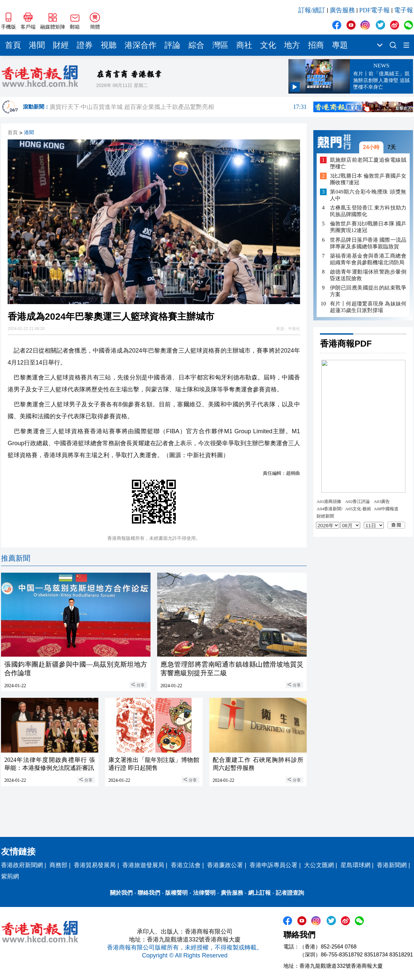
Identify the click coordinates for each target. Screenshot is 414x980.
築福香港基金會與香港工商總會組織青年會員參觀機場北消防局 (368, 259)
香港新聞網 (392, 865)
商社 (244, 45)
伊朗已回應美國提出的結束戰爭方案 (368, 291)
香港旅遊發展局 (143, 865)
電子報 (404, 10)
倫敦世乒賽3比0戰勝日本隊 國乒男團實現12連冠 (368, 227)
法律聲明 (204, 893)
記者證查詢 (290, 893)
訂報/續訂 (312, 10)
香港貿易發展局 (95, 865)
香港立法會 (186, 865)
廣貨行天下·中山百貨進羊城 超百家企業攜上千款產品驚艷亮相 (178, 107)
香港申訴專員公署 (273, 865)
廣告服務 (342, 10)
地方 (292, 45)
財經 (61, 45)
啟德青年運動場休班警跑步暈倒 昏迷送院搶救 (368, 275)
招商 (316, 45)
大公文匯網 (319, 865)
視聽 (109, 45)
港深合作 (141, 45)
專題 (340, 45)
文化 (268, 45)
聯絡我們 (149, 893)
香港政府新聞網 (22, 865)
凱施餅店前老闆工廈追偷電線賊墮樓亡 (368, 163)
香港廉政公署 (225, 865)
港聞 (37, 45)
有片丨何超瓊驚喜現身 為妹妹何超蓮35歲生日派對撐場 (368, 307)
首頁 (13, 45)
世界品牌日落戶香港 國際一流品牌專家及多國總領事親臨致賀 (368, 243)
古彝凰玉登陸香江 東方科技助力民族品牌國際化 (368, 211)
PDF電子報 (374, 10)
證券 (85, 45)
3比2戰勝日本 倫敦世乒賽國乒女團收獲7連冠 (368, 179)
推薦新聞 (16, 558)
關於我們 (121, 893)
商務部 (58, 865)
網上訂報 (259, 893)
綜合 (196, 45)
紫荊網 (10, 876)
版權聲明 (176, 893)
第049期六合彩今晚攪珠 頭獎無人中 (368, 195)
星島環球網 (356, 865)
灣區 (220, 45)
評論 (172, 45)
